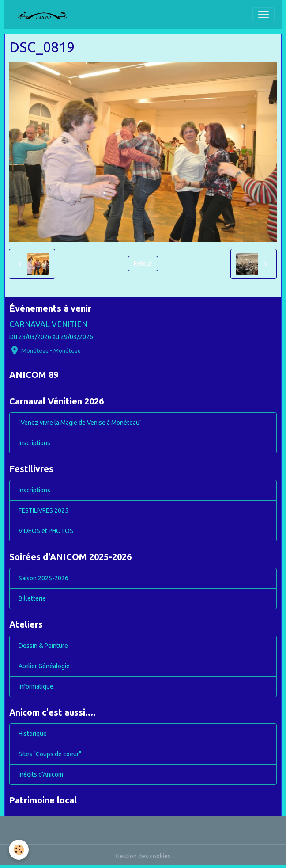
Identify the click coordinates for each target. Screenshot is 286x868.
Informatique (36, 686)
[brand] (46, 15)
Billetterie (32, 598)
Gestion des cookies (143, 856)
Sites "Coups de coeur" (50, 754)
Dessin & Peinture (43, 646)
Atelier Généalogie (44, 666)
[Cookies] (19, 850)
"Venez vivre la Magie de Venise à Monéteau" (80, 423)
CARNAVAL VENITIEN (48, 324)
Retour (143, 263)
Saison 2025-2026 (43, 578)
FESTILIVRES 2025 (43, 510)
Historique (33, 734)
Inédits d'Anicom (41, 774)
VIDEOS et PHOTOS (46, 531)
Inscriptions (34, 443)
